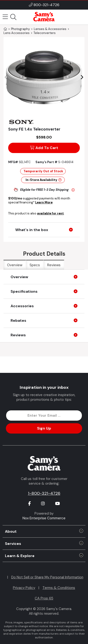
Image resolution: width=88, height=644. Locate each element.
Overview (15, 265)
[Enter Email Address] (44, 416)
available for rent (50, 213)
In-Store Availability (44, 180)
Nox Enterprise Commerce (44, 518)
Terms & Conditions (59, 588)
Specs (35, 265)
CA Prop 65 (44, 598)
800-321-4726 (46, 5)
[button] (82, 77)
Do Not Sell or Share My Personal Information (47, 577)
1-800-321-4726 (44, 493)
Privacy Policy (24, 588)
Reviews (54, 265)
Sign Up (44, 428)
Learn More (44, 202)
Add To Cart (44, 148)
